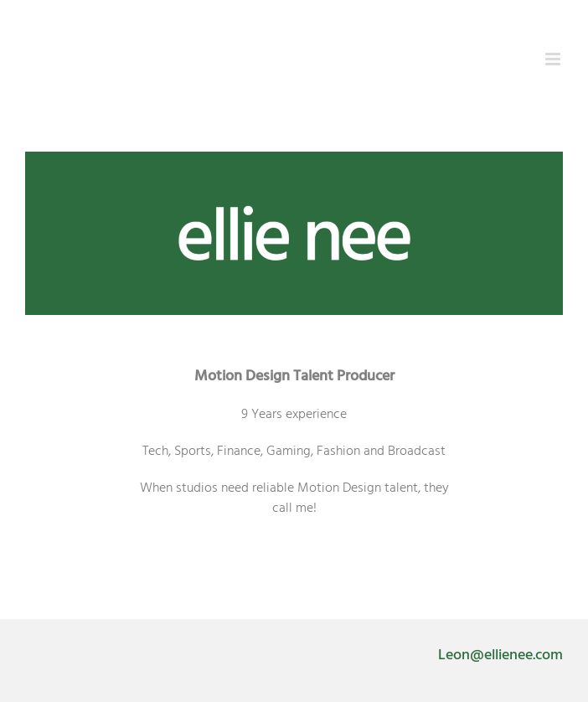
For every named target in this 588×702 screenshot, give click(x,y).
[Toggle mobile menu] (554, 59)
